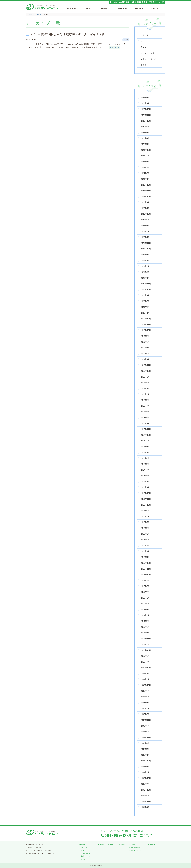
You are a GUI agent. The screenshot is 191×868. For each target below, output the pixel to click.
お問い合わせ (150, 845)
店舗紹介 (101, 845)
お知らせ (84, 848)
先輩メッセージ (136, 850)
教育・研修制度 (136, 848)
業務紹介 (111, 845)
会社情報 (122, 845)
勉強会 (126, 40)
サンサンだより (86, 853)
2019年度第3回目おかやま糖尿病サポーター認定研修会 (68, 34)
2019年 (40, 14)
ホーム (31, 14)
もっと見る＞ (115, 48)
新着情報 (82, 845)
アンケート (85, 850)
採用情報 (132, 845)
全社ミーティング (87, 856)
